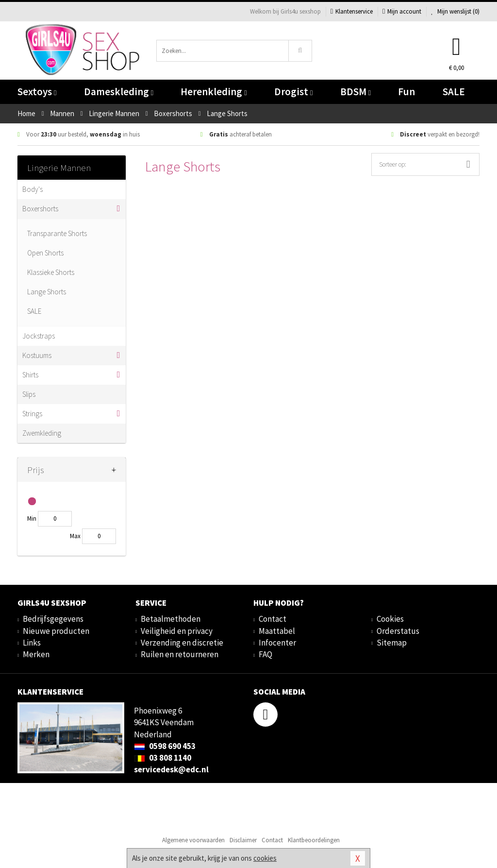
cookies (265, 858)
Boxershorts (40, 209)
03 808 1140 (163, 758)
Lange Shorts (47, 292)
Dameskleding (119, 92)
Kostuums (37, 355)
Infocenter (277, 643)
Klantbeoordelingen (314, 840)
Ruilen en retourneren (180, 654)
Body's (33, 189)
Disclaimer (243, 840)
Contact (273, 619)
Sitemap (392, 643)
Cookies (390, 619)
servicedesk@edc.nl (171, 769)
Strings (32, 414)
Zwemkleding (42, 433)
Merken (36, 654)
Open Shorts (45, 253)
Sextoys (37, 92)
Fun (406, 92)
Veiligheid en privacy (177, 631)
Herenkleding (214, 92)
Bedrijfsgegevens (53, 619)
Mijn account (402, 11)
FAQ (265, 654)
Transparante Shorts (57, 233)
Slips (29, 394)
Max (75, 536)
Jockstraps (39, 336)
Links (32, 643)
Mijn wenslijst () (455, 11)
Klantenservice (352, 11)
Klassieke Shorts (51, 272)
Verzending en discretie (182, 643)
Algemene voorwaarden (193, 840)
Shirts (30, 375)
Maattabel (277, 631)
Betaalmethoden (171, 619)
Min (32, 519)
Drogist (293, 92)
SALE (454, 92)
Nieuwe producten (56, 631)
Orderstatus (398, 631)
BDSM (356, 92)
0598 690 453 (165, 746)
